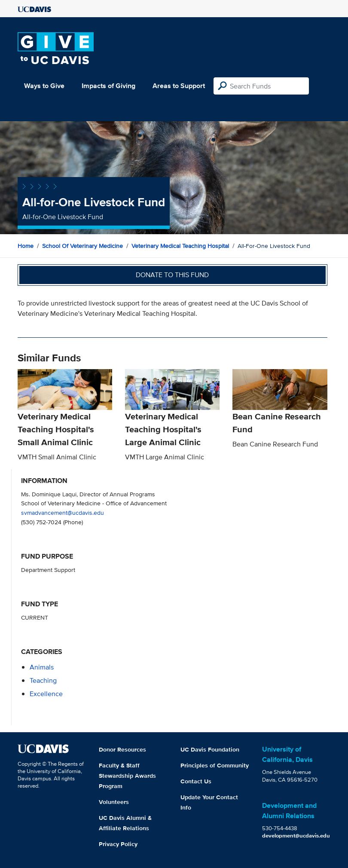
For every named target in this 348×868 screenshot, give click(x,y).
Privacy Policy (118, 844)
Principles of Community (215, 765)
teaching (43, 680)
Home (26, 246)
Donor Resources (122, 749)
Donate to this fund (172, 275)
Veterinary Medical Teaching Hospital (180, 246)
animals (42, 667)
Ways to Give (44, 86)
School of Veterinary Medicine (82, 246)
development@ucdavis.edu (296, 836)
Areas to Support (179, 86)
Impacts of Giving (108, 86)
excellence (46, 694)
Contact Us (196, 781)
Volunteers (114, 802)
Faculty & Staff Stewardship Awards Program (127, 776)
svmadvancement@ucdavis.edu (63, 512)
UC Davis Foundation (210, 749)
